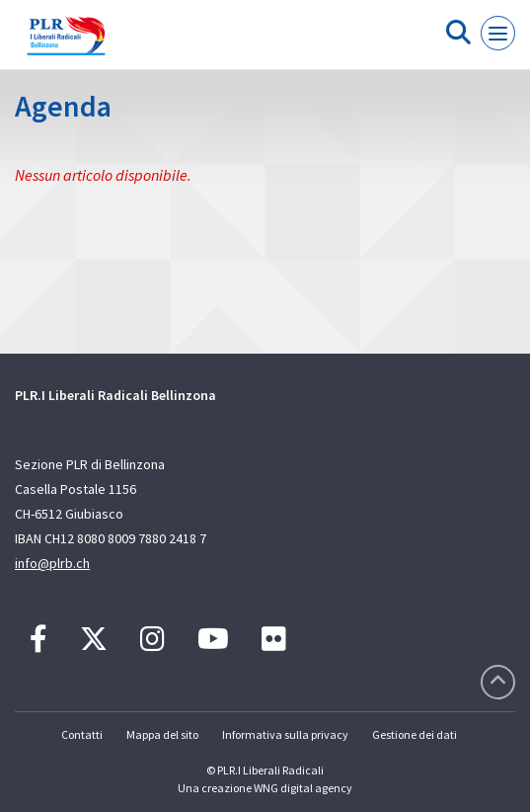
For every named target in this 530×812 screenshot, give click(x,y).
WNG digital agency (303, 788)
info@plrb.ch (52, 563)
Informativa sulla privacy (285, 734)
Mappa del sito (162, 734)
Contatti (82, 734)
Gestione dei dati (415, 734)
